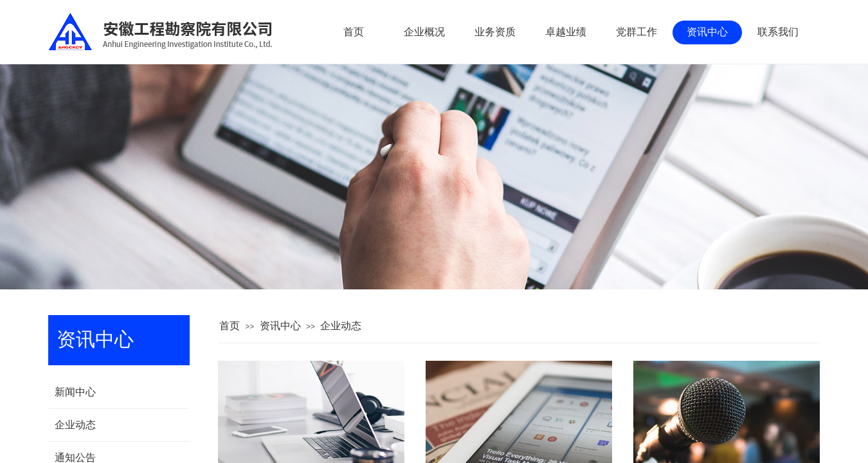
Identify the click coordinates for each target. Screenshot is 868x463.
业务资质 (495, 32)
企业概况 (424, 32)
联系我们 (778, 32)
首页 (230, 326)
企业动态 (341, 326)
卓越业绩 (566, 32)
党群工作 (637, 32)
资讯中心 (280, 326)
